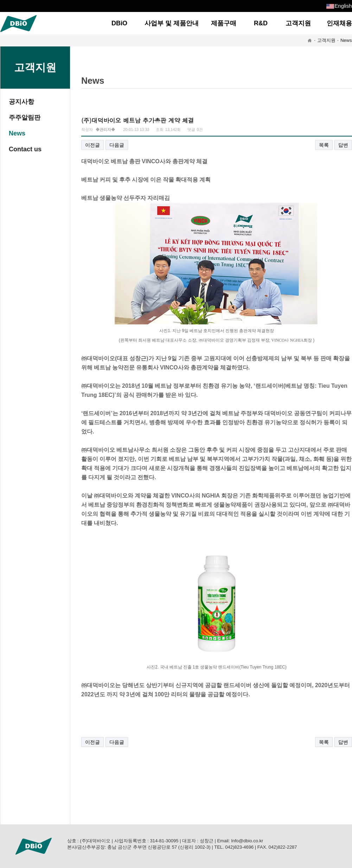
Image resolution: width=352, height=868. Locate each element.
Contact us (25, 149)
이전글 (92, 145)
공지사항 (21, 102)
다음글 (117, 145)
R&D (261, 23)
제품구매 (224, 23)
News (346, 40)
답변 (343, 145)
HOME (310, 40)
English (343, 6)
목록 (324, 145)
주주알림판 (25, 118)
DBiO (119, 23)
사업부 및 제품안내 (172, 23)
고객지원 (298, 23)
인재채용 (339, 23)
